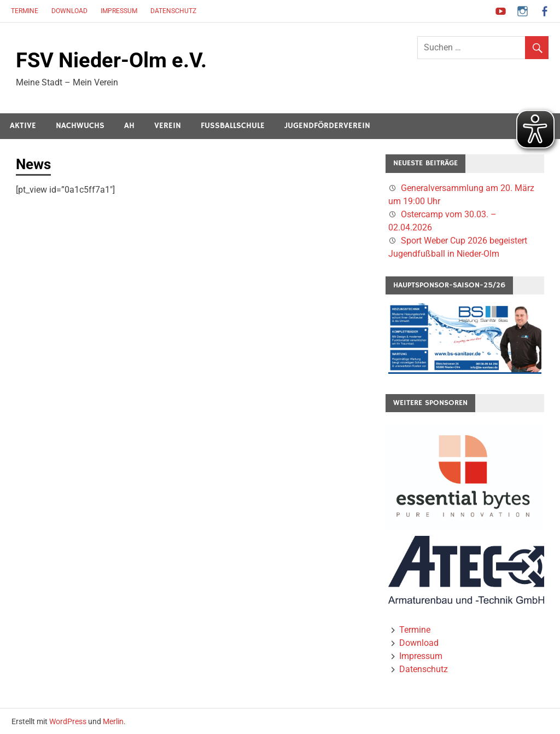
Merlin (113, 721)
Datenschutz (173, 11)
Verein (168, 126)
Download (69, 11)
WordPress (68, 721)
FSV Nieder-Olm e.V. (111, 60)
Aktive (23, 126)
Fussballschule (233, 126)
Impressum (119, 11)
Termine (25, 11)
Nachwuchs (80, 126)
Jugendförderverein (327, 126)
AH (129, 126)
